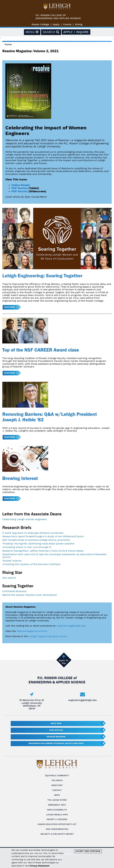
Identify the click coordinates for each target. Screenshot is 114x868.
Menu (32, 32)
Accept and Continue (88, 851)
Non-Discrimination (57, 829)
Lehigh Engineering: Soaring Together (42, 276)
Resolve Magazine (56, 737)
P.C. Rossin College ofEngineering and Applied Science (58, 17)
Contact (57, 790)
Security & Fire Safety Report (57, 834)
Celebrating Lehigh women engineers (24, 519)
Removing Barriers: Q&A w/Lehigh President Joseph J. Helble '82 (50, 417)
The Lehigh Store (57, 800)
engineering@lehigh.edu (71, 626)
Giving (79, 24)
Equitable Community (57, 776)
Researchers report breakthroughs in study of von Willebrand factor (43, 536)
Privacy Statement (39, 866)
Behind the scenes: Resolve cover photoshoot (30, 595)
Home (8, 44)
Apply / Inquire (76, 32)
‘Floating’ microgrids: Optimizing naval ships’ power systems (38, 544)
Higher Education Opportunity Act (57, 824)
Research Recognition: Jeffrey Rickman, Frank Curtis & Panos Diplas (43, 551)
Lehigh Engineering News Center (48, 636)
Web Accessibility (57, 810)
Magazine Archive (32, 631)
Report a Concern (57, 819)
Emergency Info (57, 805)
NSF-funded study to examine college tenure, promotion (36, 540)
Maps (57, 795)
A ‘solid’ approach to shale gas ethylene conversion (33, 533)
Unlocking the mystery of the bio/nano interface (31, 564)
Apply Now (56, 723)
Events (67, 24)
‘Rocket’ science (12, 561)
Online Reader (21, 185)
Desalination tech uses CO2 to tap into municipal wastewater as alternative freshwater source (54, 556)
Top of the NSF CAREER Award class (41, 350)
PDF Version (20, 188)
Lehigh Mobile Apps (57, 815)
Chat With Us (56, 730)
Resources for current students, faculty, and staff (56, 743)
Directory (57, 785)
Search (51, 32)
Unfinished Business (14, 591)
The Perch (57, 780)
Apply (56, 24)
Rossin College (40, 24)
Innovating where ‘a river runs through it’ (27, 547)
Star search (9, 578)
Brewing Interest (20, 478)
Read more (10, 307)
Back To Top (64, 662)
